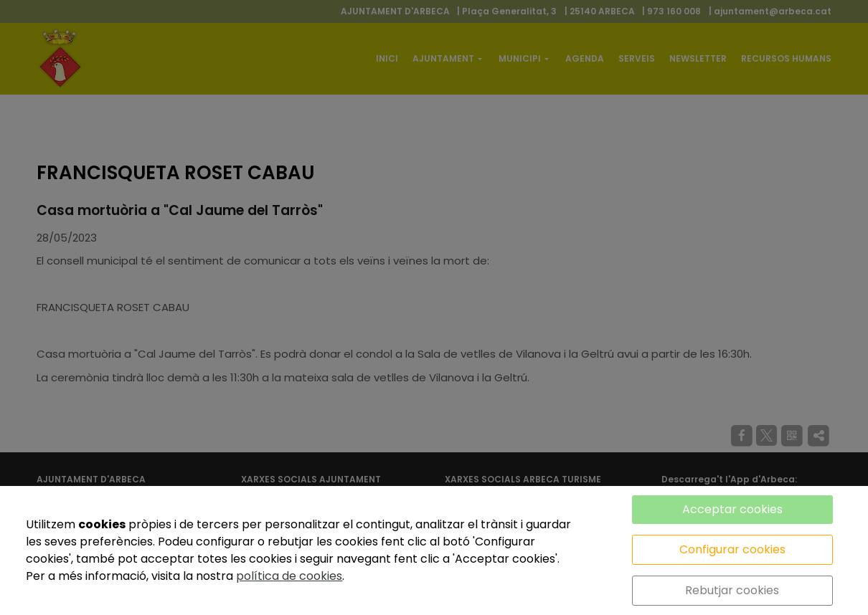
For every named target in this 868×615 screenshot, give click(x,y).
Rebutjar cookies (732, 590)
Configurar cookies (732, 549)
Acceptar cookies (732, 509)
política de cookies (289, 576)
